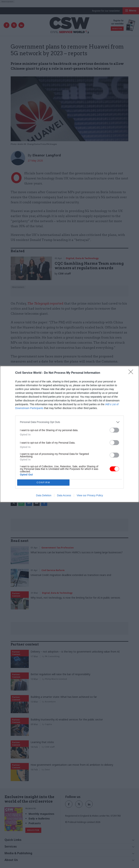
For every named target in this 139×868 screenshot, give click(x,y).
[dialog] (69, 434)
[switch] (114, 430)
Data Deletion (44, 495)
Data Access (64, 495)
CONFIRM (43, 482)
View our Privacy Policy (90, 495)
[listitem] (69, 422)
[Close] (132, 373)
